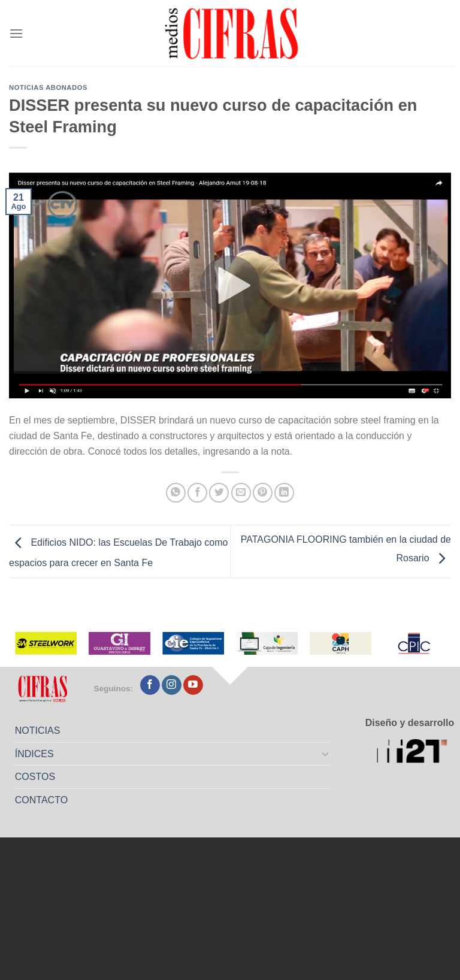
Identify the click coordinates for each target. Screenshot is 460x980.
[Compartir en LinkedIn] (284, 493)
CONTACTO (41, 800)
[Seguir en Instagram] (172, 685)
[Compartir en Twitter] (219, 493)
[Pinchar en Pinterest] (263, 493)
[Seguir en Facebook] (150, 685)
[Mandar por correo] (241, 493)
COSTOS (35, 777)
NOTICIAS (38, 731)
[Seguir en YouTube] (193, 685)
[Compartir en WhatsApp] (176, 493)
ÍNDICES (34, 754)
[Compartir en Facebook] (197, 493)
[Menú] (16, 33)
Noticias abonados (48, 87)
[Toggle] (326, 754)
